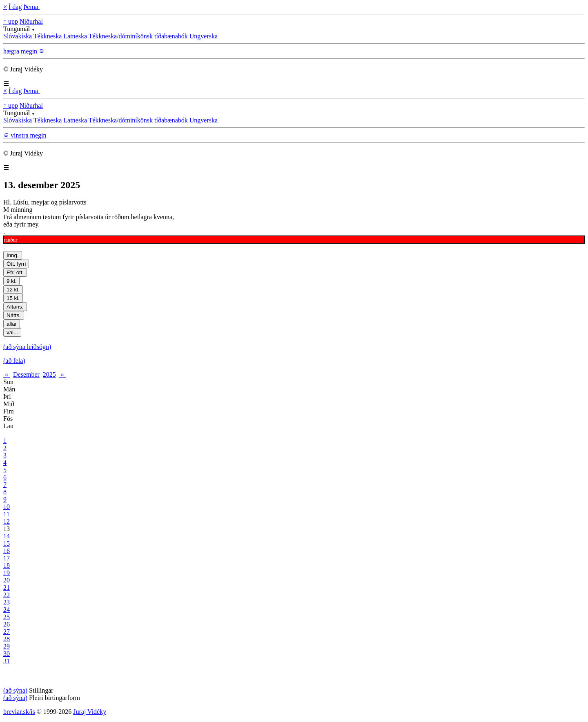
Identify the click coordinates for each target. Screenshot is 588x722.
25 (7, 617)
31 (7, 661)
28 (7, 639)
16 (7, 551)
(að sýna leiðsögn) (27, 347)
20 (7, 580)
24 (7, 610)
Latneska (75, 36)
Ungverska (204, 36)
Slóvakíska (18, 36)
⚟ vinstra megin (25, 135)
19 (7, 573)
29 (7, 646)
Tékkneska (48, 36)
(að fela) (14, 361)
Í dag (15, 7)
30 (7, 654)
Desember (26, 374)
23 (7, 602)
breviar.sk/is (19, 712)
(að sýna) (15, 690)
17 (7, 558)
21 (7, 588)
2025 (49, 374)
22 (7, 595)
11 (6, 514)
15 (7, 543)
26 (7, 624)
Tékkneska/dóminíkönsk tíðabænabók (138, 36)
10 (7, 507)
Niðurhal (31, 21)
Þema (31, 7)
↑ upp (11, 21)
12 (7, 521)
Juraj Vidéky (90, 712)
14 (7, 536)
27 (7, 632)
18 (7, 565)
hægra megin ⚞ (24, 51)
